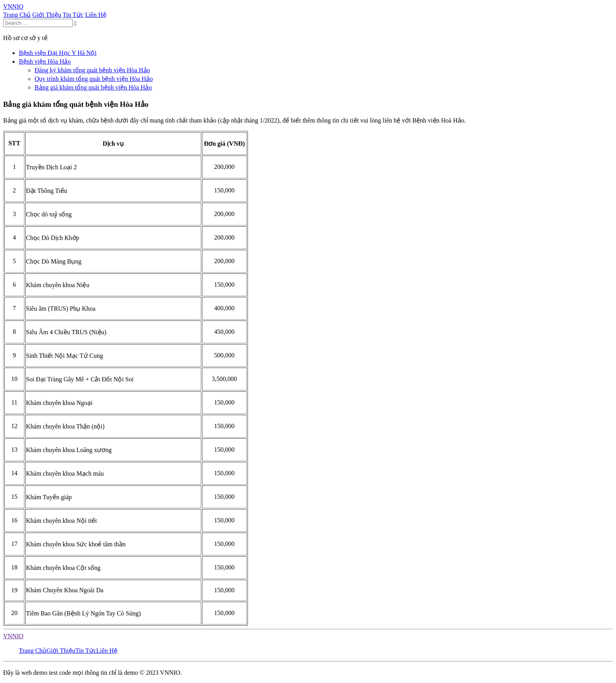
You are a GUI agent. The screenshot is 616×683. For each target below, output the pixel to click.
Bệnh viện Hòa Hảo (45, 61)
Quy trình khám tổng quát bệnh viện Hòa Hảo (94, 79)
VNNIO (13, 636)
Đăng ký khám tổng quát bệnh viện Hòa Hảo (92, 70)
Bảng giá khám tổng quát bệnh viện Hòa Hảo (93, 87)
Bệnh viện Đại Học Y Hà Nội (58, 53)
